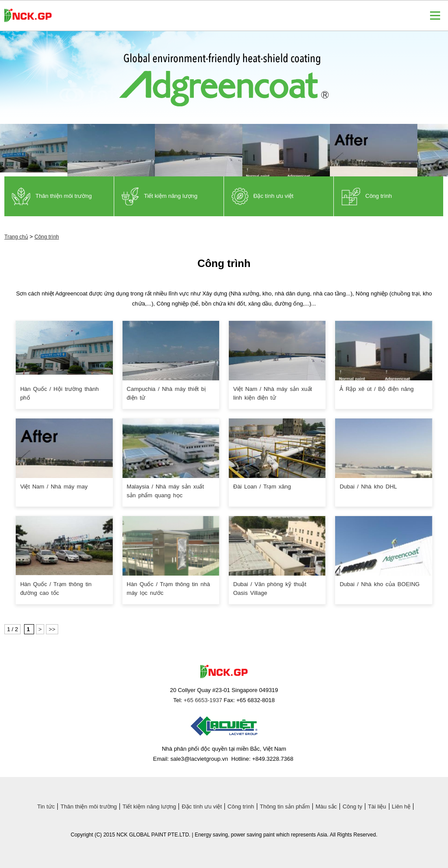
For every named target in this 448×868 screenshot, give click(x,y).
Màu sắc (326, 807)
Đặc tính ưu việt (202, 807)
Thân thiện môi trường (89, 807)
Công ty (352, 807)
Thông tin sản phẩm (285, 807)
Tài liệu (377, 807)
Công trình (47, 237)
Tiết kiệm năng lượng (149, 807)
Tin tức (46, 807)
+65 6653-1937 (203, 700)
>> (52, 629)
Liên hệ (401, 807)
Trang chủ (16, 237)
